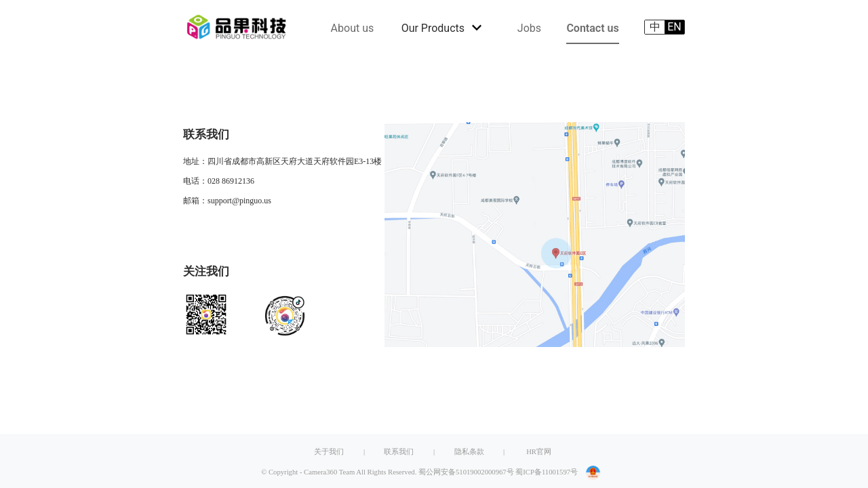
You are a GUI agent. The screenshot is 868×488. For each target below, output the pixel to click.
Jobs (529, 28)
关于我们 (329, 452)
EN (674, 27)
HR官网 (539, 452)
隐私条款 (469, 452)
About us (353, 28)
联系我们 (399, 452)
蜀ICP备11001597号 (547, 472)
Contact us (592, 28)
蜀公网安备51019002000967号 (466, 472)
